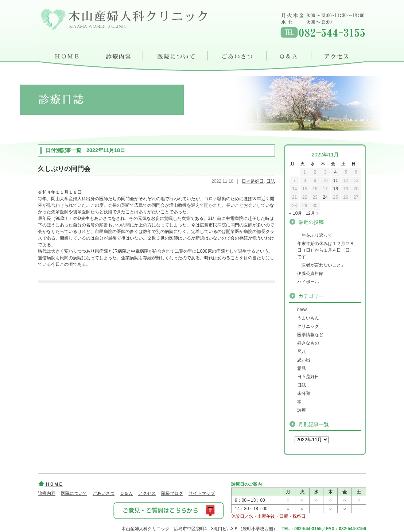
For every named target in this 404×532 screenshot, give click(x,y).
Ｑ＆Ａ (290, 55)
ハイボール (308, 282)
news (302, 310)
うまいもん (308, 318)
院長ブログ (172, 493)
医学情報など (310, 335)
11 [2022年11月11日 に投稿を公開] (335, 180)
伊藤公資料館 (310, 273)
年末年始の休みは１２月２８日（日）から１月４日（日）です (326, 250)
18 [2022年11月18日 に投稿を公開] (335, 189)
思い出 (304, 360)
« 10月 (296, 213)
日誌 (271, 181)
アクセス (339, 55)
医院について (176, 55)
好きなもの (308, 343)
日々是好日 (253, 181)
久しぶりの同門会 (64, 169)
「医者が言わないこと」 (321, 265)
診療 (302, 410)
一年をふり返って (315, 235)
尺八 (302, 352)
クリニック (308, 326)
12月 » (312, 213)
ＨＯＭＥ (66, 55)
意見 (302, 368)
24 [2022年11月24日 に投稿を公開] (325, 197)
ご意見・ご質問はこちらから (168, 510)
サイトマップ (202, 493)
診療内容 (118, 55)
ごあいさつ (238, 55)
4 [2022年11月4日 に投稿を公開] (336, 172)
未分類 (304, 393)
